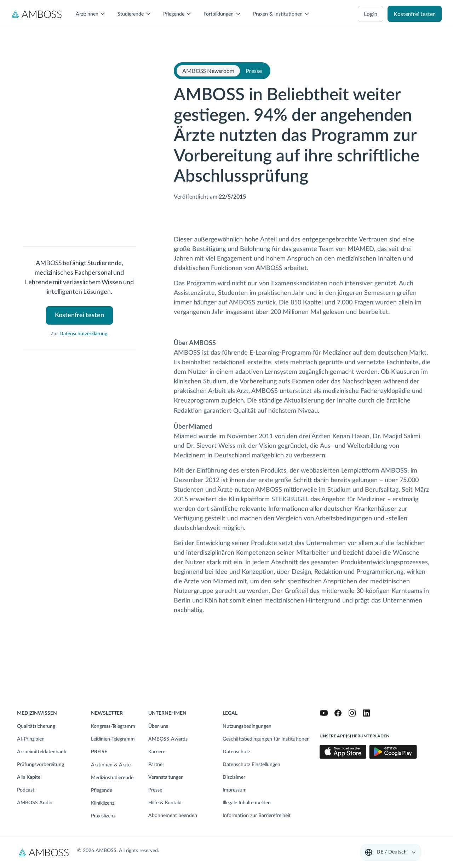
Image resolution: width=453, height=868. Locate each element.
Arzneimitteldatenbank (42, 752)
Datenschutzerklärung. (84, 334)
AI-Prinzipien (31, 739)
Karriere (157, 752)
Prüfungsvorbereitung (41, 765)
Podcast (26, 790)
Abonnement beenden (173, 816)
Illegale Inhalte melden (247, 803)
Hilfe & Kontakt (165, 803)
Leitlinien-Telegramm (113, 739)
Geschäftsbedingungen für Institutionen (266, 739)
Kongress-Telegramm (113, 726)
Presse (155, 790)
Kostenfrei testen (415, 14)
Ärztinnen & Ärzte (111, 765)
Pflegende (102, 790)
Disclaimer (234, 777)
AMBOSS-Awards (168, 739)
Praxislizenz (103, 816)
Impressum (235, 790)
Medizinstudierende (112, 778)
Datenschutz (236, 752)
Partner (156, 765)
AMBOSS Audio (35, 803)
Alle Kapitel (29, 777)
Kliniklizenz (103, 803)
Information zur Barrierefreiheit (257, 816)
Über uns (158, 726)
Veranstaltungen (166, 777)
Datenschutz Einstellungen (251, 765)
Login (371, 14)
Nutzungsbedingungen (247, 726)
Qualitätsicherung (36, 726)
